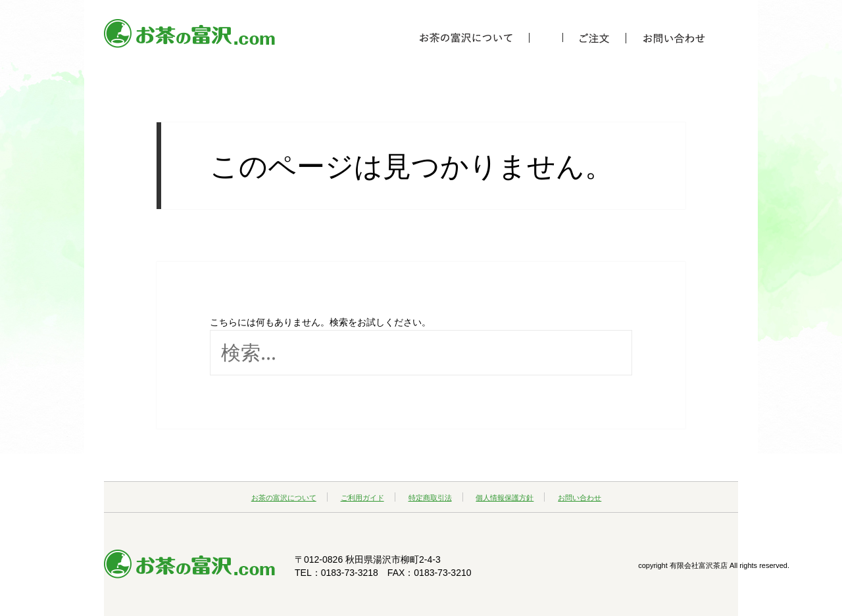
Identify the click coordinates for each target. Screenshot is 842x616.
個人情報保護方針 (505, 498)
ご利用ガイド (362, 498)
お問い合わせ (580, 498)
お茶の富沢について (284, 498)
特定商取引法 (430, 498)
